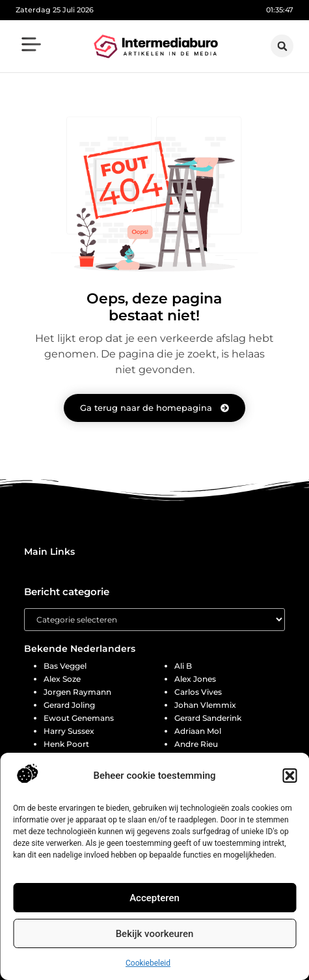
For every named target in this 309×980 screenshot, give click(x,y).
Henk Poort (66, 744)
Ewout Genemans (79, 718)
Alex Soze (62, 679)
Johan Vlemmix (205, 705)
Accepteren (154, 898)
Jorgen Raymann (77, 692)
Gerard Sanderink (208, 718)
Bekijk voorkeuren (155, 934)
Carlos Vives (198, 692)
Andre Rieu (196, 744)
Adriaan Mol (198, 731)
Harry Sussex (69, 731)
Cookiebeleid (148, 963)
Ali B (183, 666)
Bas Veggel (65, 666)
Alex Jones (195, 679)
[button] (289, 776)
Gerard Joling (69, 705)
